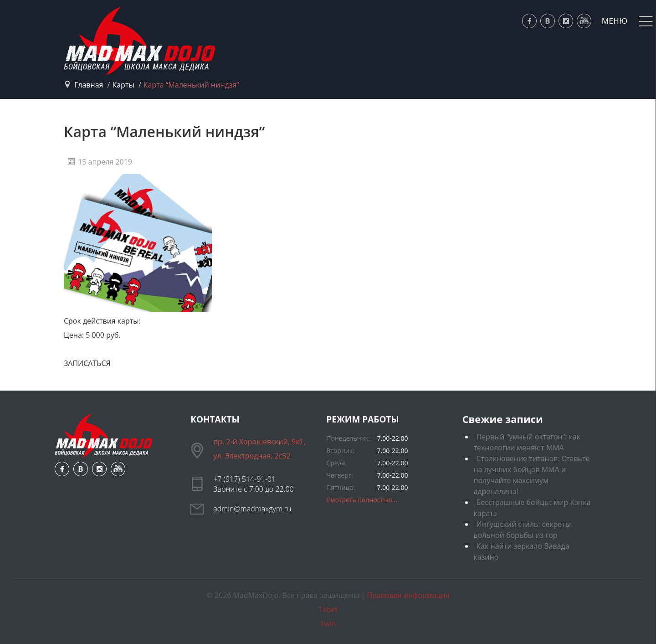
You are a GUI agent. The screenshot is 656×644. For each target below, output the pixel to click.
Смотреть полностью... (362, 500)
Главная (89, 85)
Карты (123, 85)
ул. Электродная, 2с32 (252, 456)
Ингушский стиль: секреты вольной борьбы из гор (522, 530)
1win (328, 623)
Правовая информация (408, 595)
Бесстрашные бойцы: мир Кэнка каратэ (532, 508)
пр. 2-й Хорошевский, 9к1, (259, 442)
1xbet (328, 609)
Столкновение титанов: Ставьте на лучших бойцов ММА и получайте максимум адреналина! (531, 475)
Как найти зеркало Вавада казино (521, 551)
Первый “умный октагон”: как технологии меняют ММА (527, 442)
